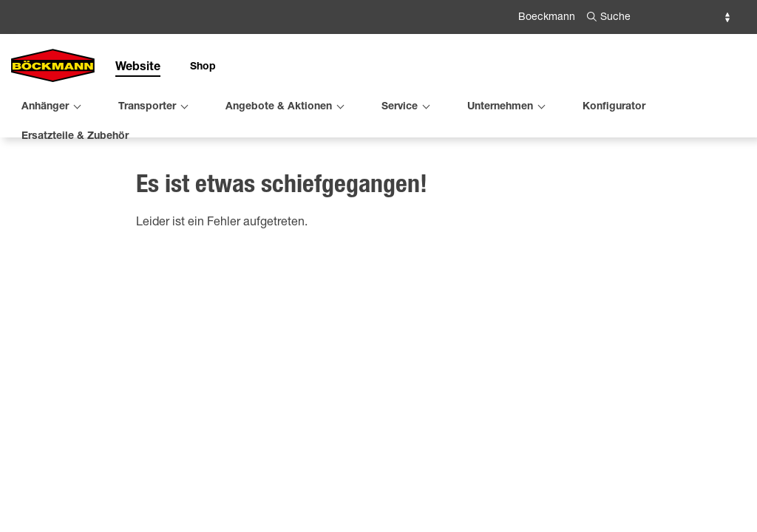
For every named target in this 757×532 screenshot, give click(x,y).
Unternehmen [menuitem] (500, 107)
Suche (615, 18)
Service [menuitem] (400, 107)
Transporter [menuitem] (147, 107)
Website (138, 68)
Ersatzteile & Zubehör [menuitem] (75, 137)
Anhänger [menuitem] (45, 107)
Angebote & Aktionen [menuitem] (279, 107)
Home (25, 190)
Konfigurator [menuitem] (614, 107)
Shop (203, 67)
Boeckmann (547, 18)
